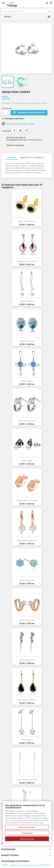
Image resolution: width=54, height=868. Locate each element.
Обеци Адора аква (27, 580)
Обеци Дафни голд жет (27, 700)
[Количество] (5, 113)
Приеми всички (27, 839)
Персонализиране (27, 827)
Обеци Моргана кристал (27, 540)
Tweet (20, 131)
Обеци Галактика (27, 301)
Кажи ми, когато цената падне (20, 124)
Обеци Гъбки (27, 461)
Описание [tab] (12, 157)
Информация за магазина (15, 861)
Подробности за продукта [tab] (32, 157)
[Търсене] (27, 11)
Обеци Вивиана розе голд (27, 500)
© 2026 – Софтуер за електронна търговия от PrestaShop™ (26, 865)
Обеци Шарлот (27, 740)
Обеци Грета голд (27, 620)
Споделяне (14, 131)
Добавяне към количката (29, 113)
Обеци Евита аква (27, 341)
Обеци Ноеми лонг (27, 660)
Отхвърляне (27, 833)
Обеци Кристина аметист (27, 261)
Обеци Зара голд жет (27, 221)
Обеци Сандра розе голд (27, 780)
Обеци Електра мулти (27, 421)
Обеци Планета (27, 381)
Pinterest (26, 131)
